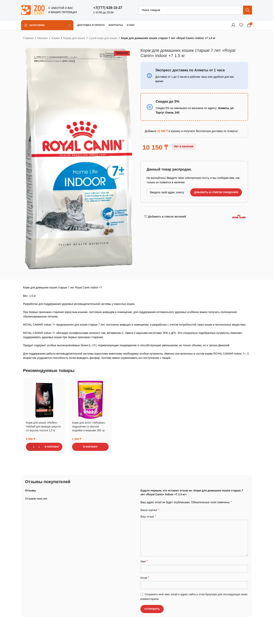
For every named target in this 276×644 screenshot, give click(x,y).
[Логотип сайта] (33, 10)
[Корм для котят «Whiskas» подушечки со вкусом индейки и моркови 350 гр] (90, 400)
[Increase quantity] (39, 447)
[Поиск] (195, 10)
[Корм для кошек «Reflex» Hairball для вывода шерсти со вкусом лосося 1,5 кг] (44, 400)
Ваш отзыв (148, 516)
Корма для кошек (74, 38)
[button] (44, 447)
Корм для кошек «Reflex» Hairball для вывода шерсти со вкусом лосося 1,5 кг (43, 426)
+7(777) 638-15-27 (108, 8)
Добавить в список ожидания (216, 192)
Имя (144, 561)
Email (145, 578)
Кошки (55, 38)
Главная (28, 38)
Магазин (42, 38)
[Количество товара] (34, 447)
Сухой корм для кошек (103, 38)
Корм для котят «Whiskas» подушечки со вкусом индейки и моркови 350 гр (89, 426)
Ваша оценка (150, 510)
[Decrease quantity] (28, 447)
